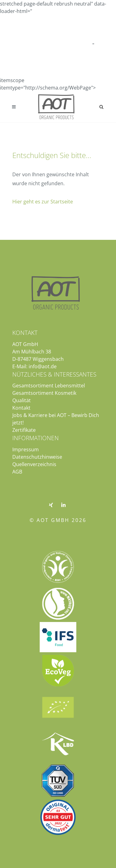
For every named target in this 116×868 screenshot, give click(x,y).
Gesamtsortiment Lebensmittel (49, 386)
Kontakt (21, 408)
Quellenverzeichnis (34, 464)
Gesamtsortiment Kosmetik (44, 393)
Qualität (22, 400)
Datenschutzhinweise (37, 457)
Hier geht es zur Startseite (43, 202)
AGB (17, 472)
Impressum (26, 449)
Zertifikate (24, 430)
